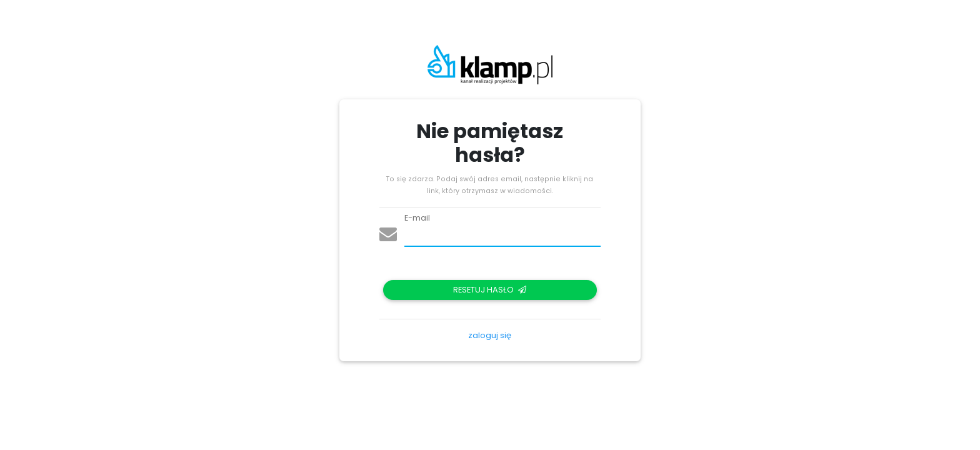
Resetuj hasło (490, 290)
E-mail (417, 218)
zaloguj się (490, 335)
